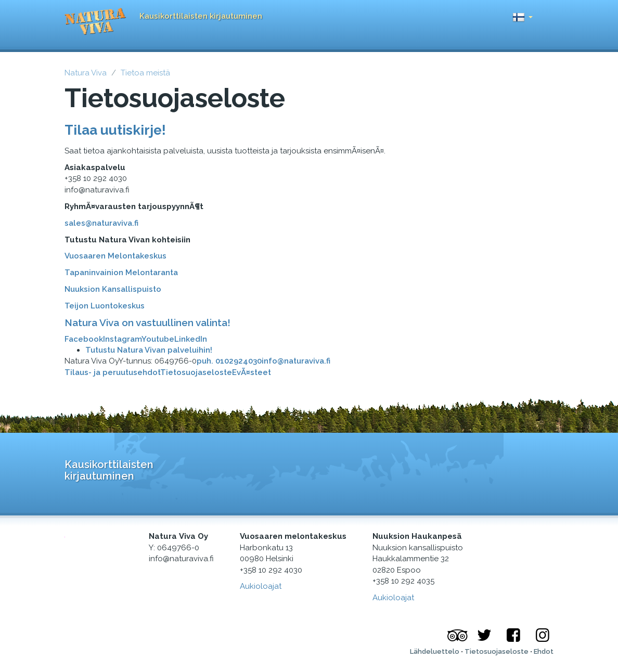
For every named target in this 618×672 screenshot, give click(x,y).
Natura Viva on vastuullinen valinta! (147, 322)
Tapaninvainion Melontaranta (121, 273)
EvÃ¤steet (252, 372)
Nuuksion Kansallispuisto (113, 289)
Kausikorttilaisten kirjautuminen (201, 16)
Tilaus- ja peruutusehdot (112, 372)
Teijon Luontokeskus (105, 306)
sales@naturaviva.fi (101, 223)
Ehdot (544, 651)
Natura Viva (86, 73)
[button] (523, 14)
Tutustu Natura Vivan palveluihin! (149, 350)
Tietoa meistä (145, 73)
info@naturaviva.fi (296, 361)
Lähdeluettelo (435, 651)
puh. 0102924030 (229, 361)
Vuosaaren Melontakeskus (115, 256)
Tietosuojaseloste (196, 372)
